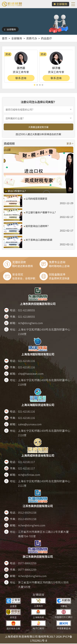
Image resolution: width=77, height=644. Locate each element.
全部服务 (61, 4)
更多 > (70, 143)
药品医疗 (46, 38)
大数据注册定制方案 (38, 127)
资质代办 (32, 38)
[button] (35, 85)
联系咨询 (21, 78)
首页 (5, 38)
